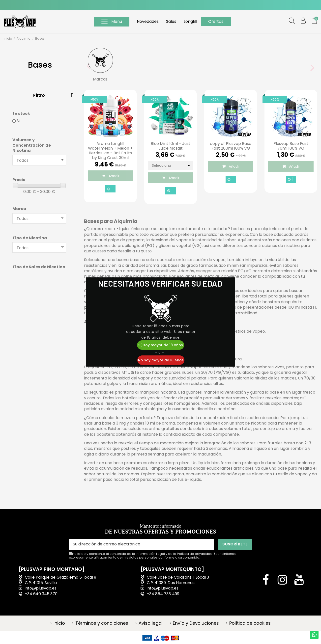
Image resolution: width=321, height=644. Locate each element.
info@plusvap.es (41, 588)
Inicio (59, 623)
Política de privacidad (195, 554)
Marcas (100, 79)
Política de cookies (250, 623)
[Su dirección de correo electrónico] (142, 544)
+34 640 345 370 (41, 594)
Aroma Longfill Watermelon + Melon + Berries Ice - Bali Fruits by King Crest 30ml (110, 151)
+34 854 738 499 (163, 594)
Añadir (110, 176)
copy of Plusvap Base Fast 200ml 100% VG (231, 146)
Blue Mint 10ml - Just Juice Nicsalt (171, 146)
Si (18, 121)
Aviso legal (150, 623)
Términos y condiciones (102, 623)
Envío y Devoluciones (196, 623)
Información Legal (150, 554)
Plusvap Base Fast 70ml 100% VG (291, 146)
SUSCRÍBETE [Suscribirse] (235, 544)
